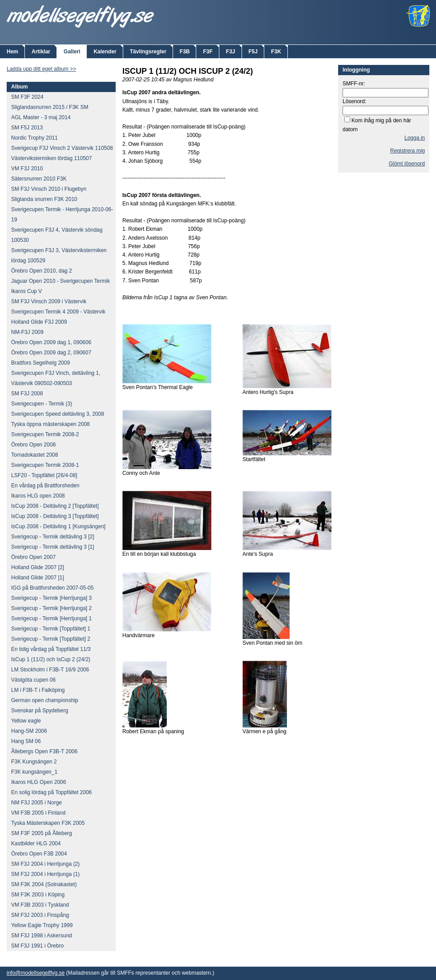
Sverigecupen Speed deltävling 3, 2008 (58, 414)
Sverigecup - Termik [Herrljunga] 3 (51, 598)
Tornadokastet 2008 (34, 455)
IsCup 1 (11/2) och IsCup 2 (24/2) (51, 659)
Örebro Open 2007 (33, 557)
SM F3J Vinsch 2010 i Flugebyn (49, 189)
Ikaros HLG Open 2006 (38, 782)
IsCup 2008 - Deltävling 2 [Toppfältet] (55, 506)
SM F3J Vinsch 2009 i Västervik (49, 301)
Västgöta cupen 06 (33, 680)
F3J (231, 52)
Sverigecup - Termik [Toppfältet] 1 (51, 629)
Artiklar (41, 52)
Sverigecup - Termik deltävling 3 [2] (53, 537)
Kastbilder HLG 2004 (36, 843)
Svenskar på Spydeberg (40, 711)
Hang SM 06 (26, 741)
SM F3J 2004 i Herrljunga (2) (45, 864)
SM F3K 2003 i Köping (38, 895)
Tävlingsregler (148, 52)
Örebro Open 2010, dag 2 (42, 271)
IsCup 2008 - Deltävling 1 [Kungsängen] (58, 526)
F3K (276, 52)
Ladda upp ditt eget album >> (41, 69)
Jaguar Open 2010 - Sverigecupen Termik (61, 281)
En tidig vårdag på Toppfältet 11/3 (51, 649)
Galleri (72, 52)
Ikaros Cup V (26, 291)
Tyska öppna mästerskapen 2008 (50, 424)
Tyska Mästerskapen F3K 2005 (48, 823)
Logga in (415, 138)
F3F (208, 52)
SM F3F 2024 (27, 97)
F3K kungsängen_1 (34, 772)
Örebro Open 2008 (33, 445)
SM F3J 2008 (27, 394)
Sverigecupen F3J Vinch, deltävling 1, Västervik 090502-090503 (56, 378)
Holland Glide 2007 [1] (38, 578)
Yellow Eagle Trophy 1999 (42, 925)
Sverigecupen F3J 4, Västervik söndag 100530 (57, 235)
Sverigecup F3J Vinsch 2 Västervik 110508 (62, 148)
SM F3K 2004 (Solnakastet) (44, 884)
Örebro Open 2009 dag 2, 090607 (51, 353)
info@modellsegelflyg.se (36, 973)
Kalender (105, 52)
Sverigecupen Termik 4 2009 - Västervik (58, 312)
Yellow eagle (26, 721)
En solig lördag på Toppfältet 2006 (51, 792)
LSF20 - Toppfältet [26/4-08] (44, 475)
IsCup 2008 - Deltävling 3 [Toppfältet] (55, 516)
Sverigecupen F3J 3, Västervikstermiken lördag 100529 (59, 255)
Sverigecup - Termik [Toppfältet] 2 (51, 639)
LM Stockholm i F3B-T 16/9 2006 (50, 670)
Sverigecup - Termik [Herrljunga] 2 (51, 608)
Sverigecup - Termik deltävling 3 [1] (53, 547)
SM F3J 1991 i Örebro (37, 946)
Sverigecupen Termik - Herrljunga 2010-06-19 (62, 215)
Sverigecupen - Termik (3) (42, 404)
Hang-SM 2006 (29, 731)
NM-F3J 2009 (27, 332)
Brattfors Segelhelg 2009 (40, 363)
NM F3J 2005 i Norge (36, 803)
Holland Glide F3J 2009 (39, 322)
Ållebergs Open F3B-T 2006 (44, 751)
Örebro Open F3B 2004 (39, 854)
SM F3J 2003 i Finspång (40, 915)
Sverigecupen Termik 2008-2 (45, 434)
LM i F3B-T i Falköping (38, 690)
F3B (185, 52)
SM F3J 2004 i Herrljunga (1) (45, 874)
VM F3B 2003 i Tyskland (40, 905)
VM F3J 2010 (27, 169)
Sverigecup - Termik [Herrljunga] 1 (51, 619)
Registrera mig (408, 151)
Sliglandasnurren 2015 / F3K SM (50, 107)
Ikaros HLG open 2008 (38, 496)
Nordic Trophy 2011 (34, 138)
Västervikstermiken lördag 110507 (51, 158)
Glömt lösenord (407, 164)
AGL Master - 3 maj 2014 (41, 117)
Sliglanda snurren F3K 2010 (44, 199)
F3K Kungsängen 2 (34, 762)
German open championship (45, 700)
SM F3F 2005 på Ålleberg (42, 833)
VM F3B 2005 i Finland (38, 813)
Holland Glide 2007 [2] (38, 567)
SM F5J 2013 (27, 128)
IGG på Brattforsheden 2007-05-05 (52, 588)
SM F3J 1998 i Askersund (42, 936)
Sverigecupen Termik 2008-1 (45, 465)
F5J (253, 52)
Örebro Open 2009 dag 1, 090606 (51, 342)
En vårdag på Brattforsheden (45, 486)
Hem (12, 52)
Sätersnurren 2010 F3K (39, 179)
